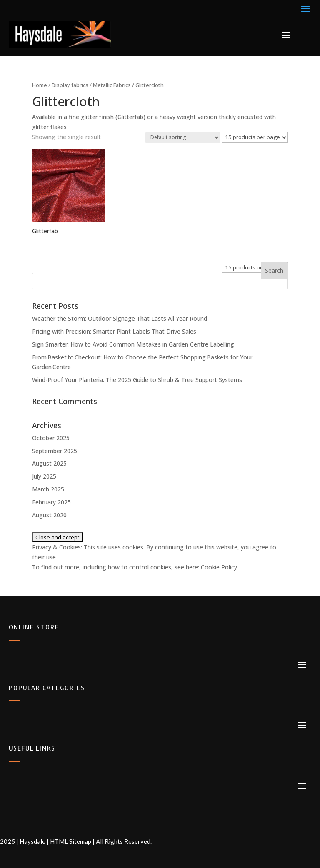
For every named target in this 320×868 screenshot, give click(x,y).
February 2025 (51, 502)
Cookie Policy (219, 567)
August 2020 (49, 515)
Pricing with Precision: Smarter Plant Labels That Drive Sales (114, 331)
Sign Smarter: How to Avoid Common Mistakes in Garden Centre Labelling (133, 344)
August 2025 (49, 463)
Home (40, 85)
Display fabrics (70, 85)
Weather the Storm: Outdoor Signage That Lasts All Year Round (120, 318)
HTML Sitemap (71, 841)
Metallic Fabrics (112, 85)
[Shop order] (183, 138)
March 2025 (48, 489)
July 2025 (44, 476)
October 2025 (51, 438)
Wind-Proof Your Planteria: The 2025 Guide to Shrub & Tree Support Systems (137, 380)
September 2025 (55, 451)
